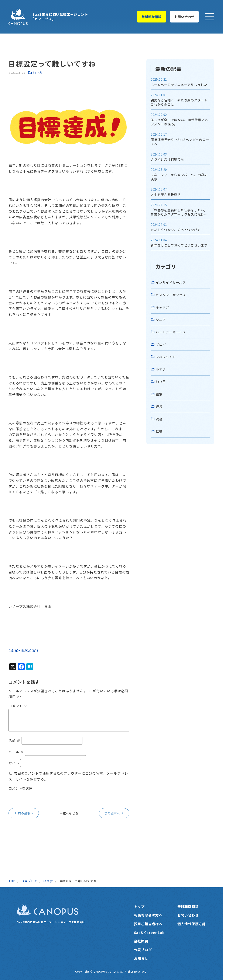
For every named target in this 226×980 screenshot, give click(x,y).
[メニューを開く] (210, 17)
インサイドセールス (171, 282)
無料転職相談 (152, 17)
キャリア (162, 307)
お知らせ (141, 958)
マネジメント (166, 357)
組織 (159, 394)
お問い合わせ (184, 17)
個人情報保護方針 (192, 924)
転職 (159, 431)
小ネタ (161, 369)
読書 (159, 419)
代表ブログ (143, 950)
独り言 (38, 73)
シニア (161, 320)
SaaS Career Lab (149, 932)
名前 (14, 740)
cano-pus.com (23, 650)
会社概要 (141, 941)
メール (16, 752)
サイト (14, 763)
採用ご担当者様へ (148, 924)
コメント (18, 706)
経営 (159, 406)
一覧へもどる (69, 813)
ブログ (161, 344)
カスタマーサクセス (171, 295)
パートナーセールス (171, 332)
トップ (139, 906)
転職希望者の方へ (148, 915)
